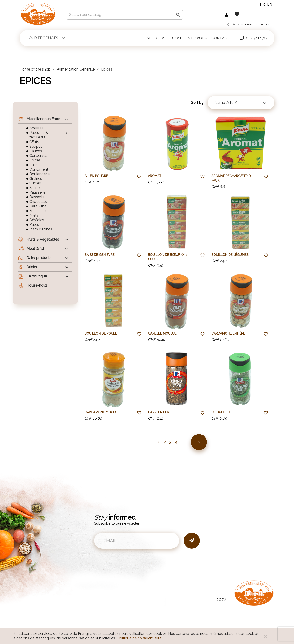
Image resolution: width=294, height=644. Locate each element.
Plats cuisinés (41, 229)
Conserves (38, 156)
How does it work (188, 38)
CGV (221, 600)
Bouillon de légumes (230, 255)
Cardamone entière (228, 333)
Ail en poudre (96, 176)
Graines (36, 179)
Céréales (37, 220)
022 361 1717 (254, 38)
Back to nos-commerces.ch (249, 24)
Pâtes (34, 225)
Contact (220, 38)
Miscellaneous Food (39, 119)
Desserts (37, 197)
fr (262, 4)
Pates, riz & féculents (39, 135)
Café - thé (38, 206)
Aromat (155, 176)
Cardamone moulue (102, 412)
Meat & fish (32, 249)
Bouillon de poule (101, 333)
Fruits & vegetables (39, 240)
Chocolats (38, 202)
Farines (35, 188)
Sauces (36, 151)
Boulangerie (40, 174)
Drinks (28, 267)
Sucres (35, 183)
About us (156, 38)
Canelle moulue (162, 333)
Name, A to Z (241, 103)
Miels (34, 215)
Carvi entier (158, 412)
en (270, 4)
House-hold (33, 285)
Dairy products (35, 258)
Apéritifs (36, 128)
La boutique (33, 276)
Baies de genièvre (99, 255)
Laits (34, 165)
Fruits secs (38, 211)
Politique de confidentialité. (139, 638)
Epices (35, 160)
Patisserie (37, 192)
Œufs (34, 142)
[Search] (125, 15)
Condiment (39, 169)
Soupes (36, 146)
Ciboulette (221, 412)
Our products (43, 38)
